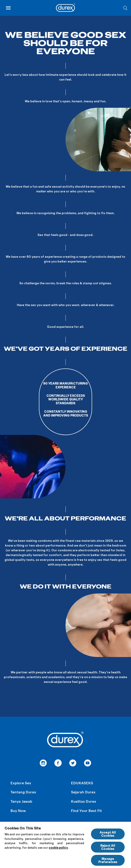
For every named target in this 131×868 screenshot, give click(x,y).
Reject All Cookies (108, 847)
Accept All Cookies (108, 834)
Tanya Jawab (21, 801)
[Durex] (66, 8)
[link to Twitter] (73, 764)
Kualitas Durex (84, 801)
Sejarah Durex (83, 792)
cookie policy (58, 848)
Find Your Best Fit (86, 810)
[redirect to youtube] (88, 764)
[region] (65, 845)
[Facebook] (58, 764)
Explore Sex (21, 783)
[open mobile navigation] (8, 8)
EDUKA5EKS (82, 783)
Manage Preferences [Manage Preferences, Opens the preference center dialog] (108, 860)
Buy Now (18, 810)
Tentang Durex (23, 792)
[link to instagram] (43, 764)
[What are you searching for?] (125, 8)
